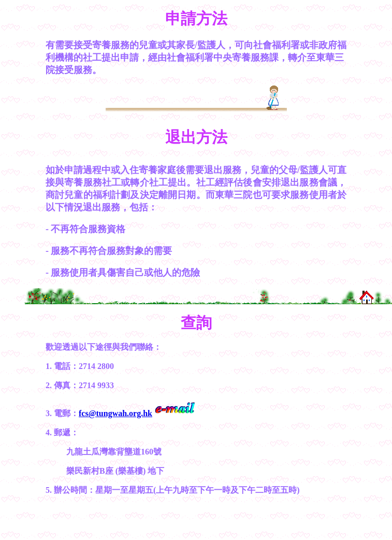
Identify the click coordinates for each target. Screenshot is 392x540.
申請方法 (196, 18)
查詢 (196, 323)
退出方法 (196, 137)
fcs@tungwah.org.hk (115, 413)
